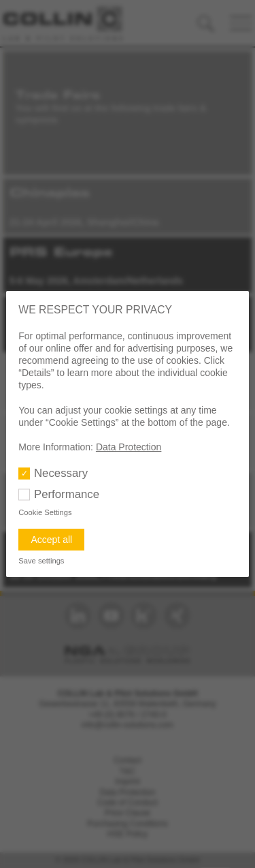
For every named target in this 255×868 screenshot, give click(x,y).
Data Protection (129, 447)
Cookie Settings (45, 512)
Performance (67, 494)
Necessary (61, 473)
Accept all (51, 540)
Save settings (41, 561)
